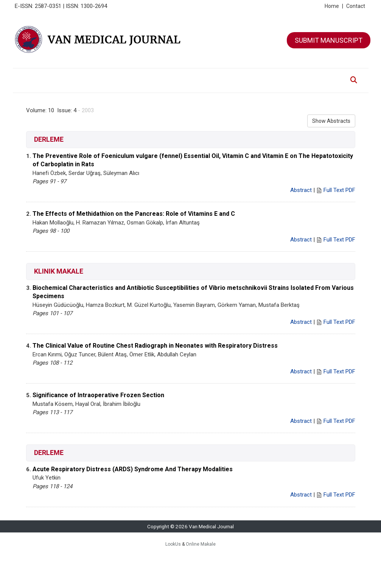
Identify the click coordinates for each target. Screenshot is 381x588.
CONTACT (291, 76)
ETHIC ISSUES (261, 76)
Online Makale (201, 544)
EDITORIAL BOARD (115, 76)
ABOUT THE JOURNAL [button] (65, 76)
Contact (356, 6)
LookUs (173, 544)
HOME (29, 76)
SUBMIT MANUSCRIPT (329, 40)
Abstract (301, 190)
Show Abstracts (331, 121)
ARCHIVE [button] (152, 76)
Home (334, 6)
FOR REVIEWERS (223, 76)
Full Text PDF (339, 190)
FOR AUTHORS (185, 76)
